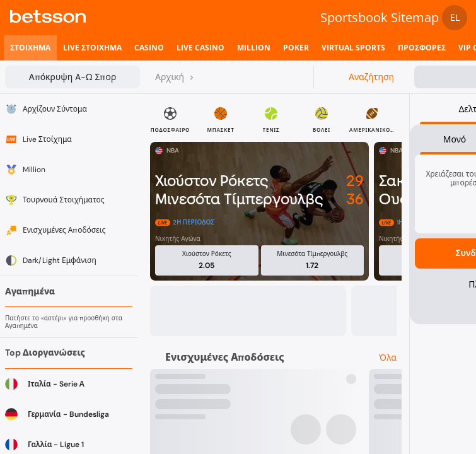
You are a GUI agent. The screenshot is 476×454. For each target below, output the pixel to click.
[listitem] (30, 48)
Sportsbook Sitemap (380, 17)
